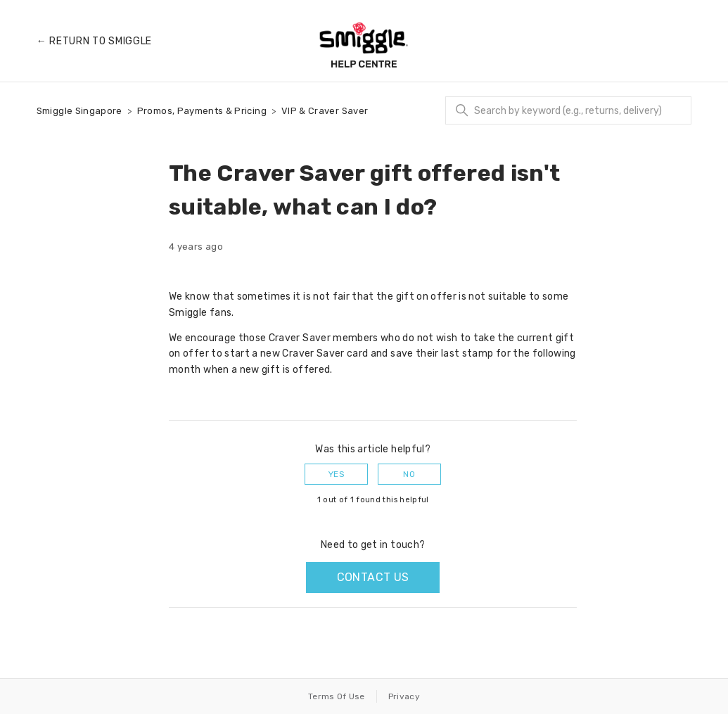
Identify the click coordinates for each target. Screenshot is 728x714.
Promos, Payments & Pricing (202, 111)
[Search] (568, 110)
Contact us (373, 577)
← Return (94, 41)
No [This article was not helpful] (409, 474)
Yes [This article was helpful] (337, 474)
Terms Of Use (337, 696)
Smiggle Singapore (79, 111)
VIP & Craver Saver (325, 111)
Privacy (404, 696)
